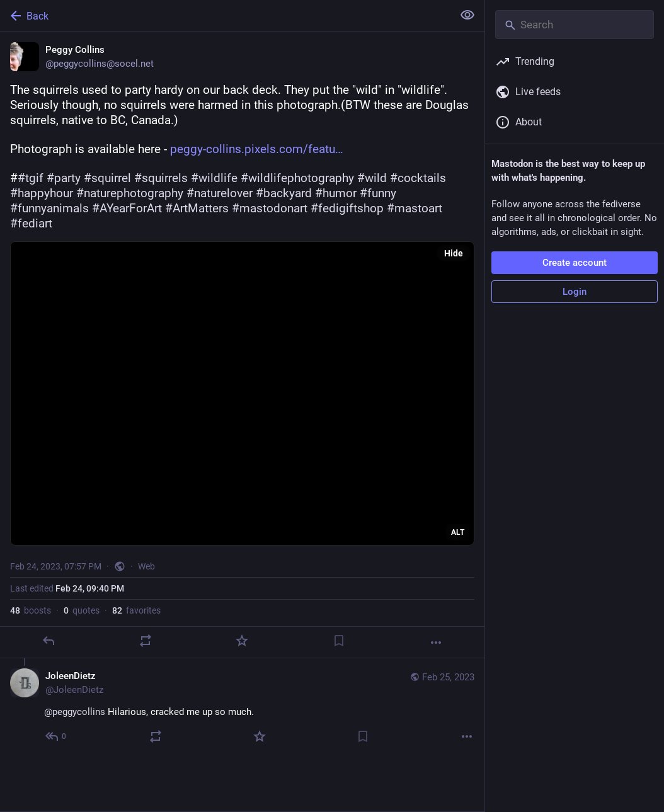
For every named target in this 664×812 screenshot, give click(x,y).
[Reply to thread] (56, 736)
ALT (458, 532)
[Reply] (49, 641)
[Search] (575, 25)
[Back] (225, 16)
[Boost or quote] (146, 641)
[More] (436, 643)
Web (146, 566)
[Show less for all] (467, 15)
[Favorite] (242, 641)
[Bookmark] (339, 641)
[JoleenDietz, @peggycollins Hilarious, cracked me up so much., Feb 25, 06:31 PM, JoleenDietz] (242, 708)
